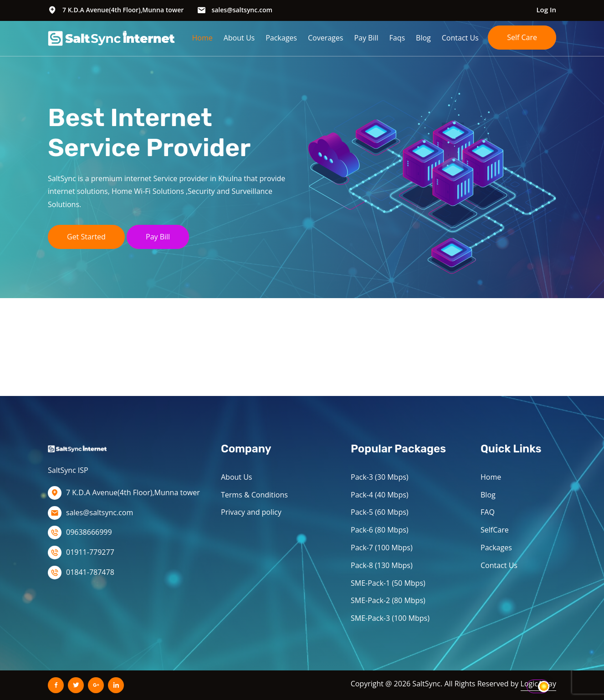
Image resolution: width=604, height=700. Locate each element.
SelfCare (495, 530)
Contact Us (460, 38)
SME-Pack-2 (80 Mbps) (388, 600)
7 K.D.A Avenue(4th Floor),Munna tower (123, 10)
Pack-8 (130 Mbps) (382, 565)
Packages (281, 38)
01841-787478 (90, 572)
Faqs (397, 38)
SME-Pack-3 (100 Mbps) (390, 618)
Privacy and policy (251, 512)
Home (202, 38)
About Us (239, 38)
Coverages (325, 38)
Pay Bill (366, 38)
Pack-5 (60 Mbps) (380, 512)
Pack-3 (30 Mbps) (380, 477)
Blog (423, 38)
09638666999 (89, 532)
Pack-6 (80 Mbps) (380, 530)
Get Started (86, 237)
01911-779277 (90, 552)
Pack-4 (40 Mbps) (380, 495)
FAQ (488, 512)
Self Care (522, 37)
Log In (546, 10)
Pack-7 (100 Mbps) (382, 548)
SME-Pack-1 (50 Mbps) (388, 583)
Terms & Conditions (254, 495)
